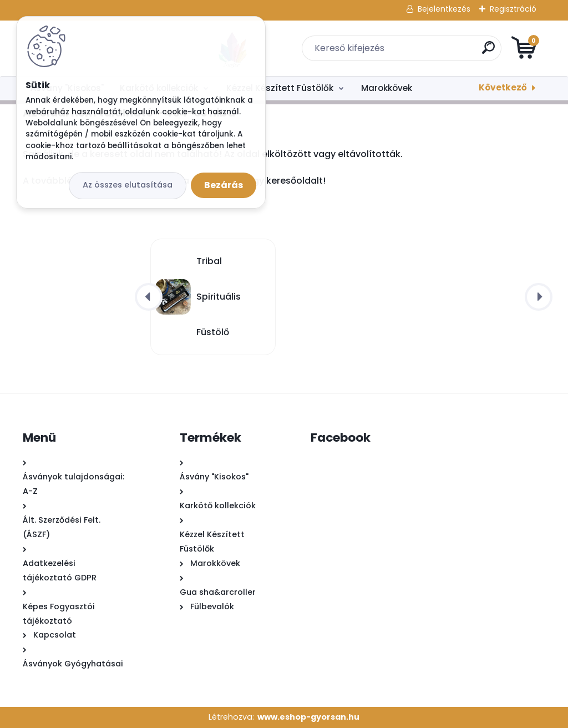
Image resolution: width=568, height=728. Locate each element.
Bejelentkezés (444, 9)
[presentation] (149, 297)
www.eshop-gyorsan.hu (308, 717)
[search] (417, 52)
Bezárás (224, 185)
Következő (503, 87)
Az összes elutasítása (128, 185)
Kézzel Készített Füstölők (280, 88)
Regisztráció (513, 9)
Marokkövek (387, 88)
